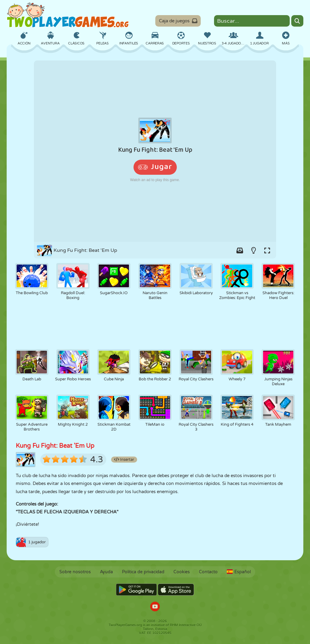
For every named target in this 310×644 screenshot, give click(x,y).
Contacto (208, 572)
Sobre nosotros (75, 572)
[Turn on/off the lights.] (253, 250)
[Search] (297, 21)
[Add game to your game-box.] (240, 250)
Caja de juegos (178, 21)
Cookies (182, 572)
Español (239, 572)
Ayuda (106, 572)
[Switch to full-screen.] (267, 250)
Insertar (124, 460)
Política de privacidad (143, 572)
